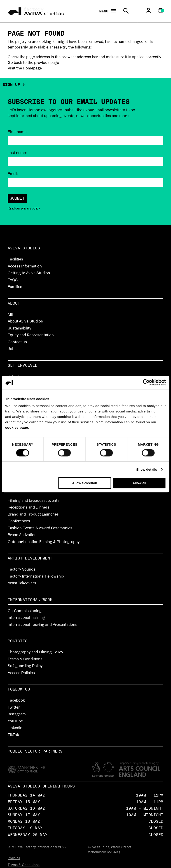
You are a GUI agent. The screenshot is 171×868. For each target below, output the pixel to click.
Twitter (14, 707)
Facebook (16, 700)
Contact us (17, 342)
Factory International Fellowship (36, 576)
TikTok (13, 735)
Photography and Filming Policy (35, 652)
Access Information (25, 266)
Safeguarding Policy (25, 666)
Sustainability (19, 328)
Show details (147, 469)
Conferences (19, 521)
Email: (13, 174)
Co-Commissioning (25, 611)
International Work (30, 600)
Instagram (17, 714)
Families (15, 287)
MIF (11, 314)
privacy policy (30, 208)
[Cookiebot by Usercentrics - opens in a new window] (146, 382)
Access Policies (21, 673)
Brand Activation (22, 535)
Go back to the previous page (33, 62)
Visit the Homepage (25, 68)
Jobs (12, 349)
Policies (18, 641)
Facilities (15, 259)
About (14, 303)
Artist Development (30, 558)
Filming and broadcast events (34, 500)
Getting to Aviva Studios (29, 273)
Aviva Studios (24, 248)
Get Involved (23, 365)
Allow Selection (85, 483)
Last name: (17, 153)
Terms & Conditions (25, 659)
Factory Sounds (22, 569)
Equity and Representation (31, 335)
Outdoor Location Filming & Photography (44, 542)
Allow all (139, 483)
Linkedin (15, 728)
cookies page (17, 427)
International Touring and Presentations (42, 624)
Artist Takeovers (22, 583)
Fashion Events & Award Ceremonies (40, 528)
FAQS (13, 280)
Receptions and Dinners (29, 507)
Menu (108, 11)
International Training (26, 617)
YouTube (15, 721)
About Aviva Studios (25, 321)
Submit (17, 198)
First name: (18, 132)
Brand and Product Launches (33, 514)
